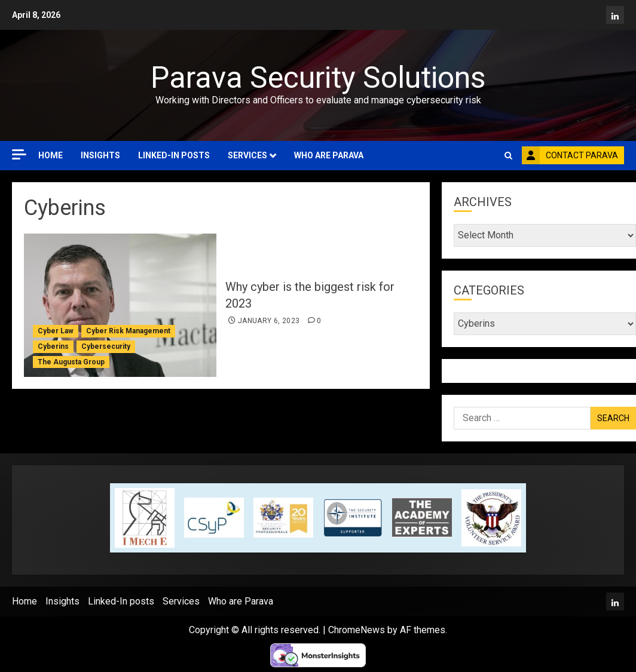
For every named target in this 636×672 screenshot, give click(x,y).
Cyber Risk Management (128, 331)
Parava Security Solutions (318, 78)
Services (247, 155)
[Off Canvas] (19, 154)
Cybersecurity (106, 346)
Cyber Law (56, 331)
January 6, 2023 (269, 321)
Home (51, 155)
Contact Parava (570, 155)
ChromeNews (357, 630)
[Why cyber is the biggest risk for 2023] (120, 305)
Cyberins (53, 346)
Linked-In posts (174, 155)
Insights (100, 155)
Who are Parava (329, 155)
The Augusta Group (71, 362)
